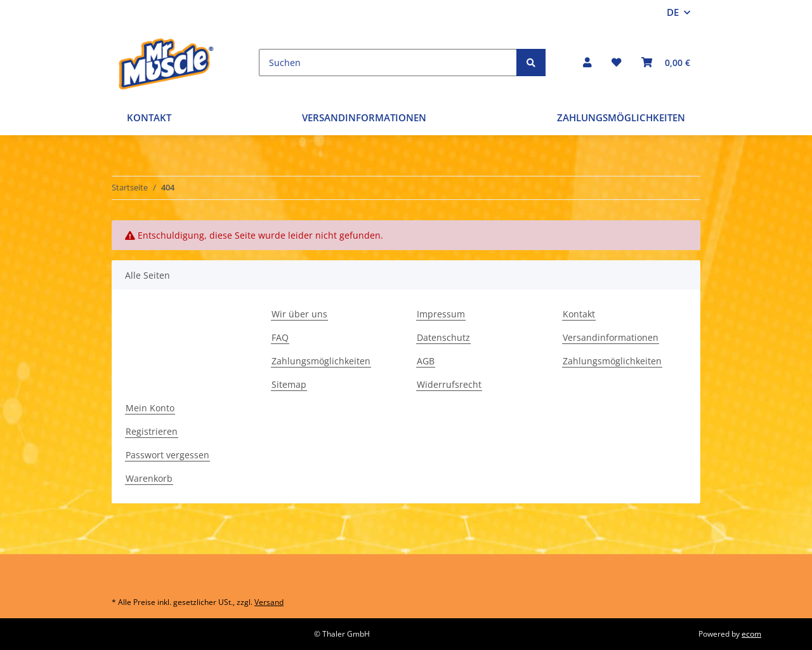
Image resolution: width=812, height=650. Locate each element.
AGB (426, 361)
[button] (587, 63)
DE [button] (673, 12)
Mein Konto (150, 408)
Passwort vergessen (167, 455)
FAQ (280, 337)
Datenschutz (443, 337)
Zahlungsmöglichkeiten (621, 118)
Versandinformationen (364, 118)
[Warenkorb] (666, 63)
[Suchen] (388, 63)
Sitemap (289, 384)
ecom (751, 634)
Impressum (441, 314)
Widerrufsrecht (449, 384)
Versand (269, 602)
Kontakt (149, 118)
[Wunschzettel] (616, 63)
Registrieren (152, 431)
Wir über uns (299, 314)
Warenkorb (149, 478)
